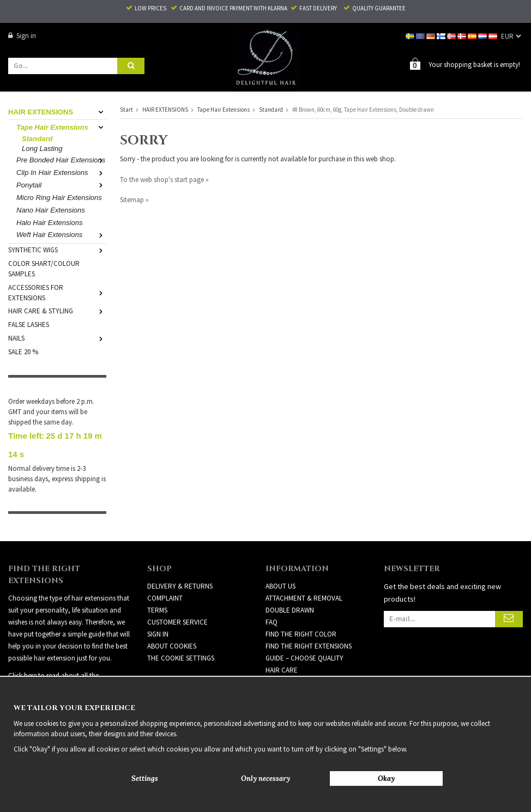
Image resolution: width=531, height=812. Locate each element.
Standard (37, 138)
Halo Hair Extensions (49, 222)
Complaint (165, 579)
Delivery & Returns (180, 567)
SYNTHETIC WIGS (57, 249)
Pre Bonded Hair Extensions (61, 159)
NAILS (57, 338)
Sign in (22, 36)
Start (126, 109)
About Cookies (172, 627)
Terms (157, 591)
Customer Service (177, 603)
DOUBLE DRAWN (290, 591)
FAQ (271, 603)
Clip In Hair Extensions (61, 172)
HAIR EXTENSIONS (57, 111)
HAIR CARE (282, 651)
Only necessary (265, 778)
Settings (145, 778)
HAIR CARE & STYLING (57, 310)
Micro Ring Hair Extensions (59, 197)
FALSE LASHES (29, 324)
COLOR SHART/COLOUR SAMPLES (44, 268)
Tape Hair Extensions (61, 127)
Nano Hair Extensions (51, 210)
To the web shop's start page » (164, 179)
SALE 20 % (23, 351)
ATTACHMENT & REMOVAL (304, 579)
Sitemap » (134, 199)
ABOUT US (280, 567)
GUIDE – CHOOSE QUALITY (304, 639)
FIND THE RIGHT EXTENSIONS (309, 627)
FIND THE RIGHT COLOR (301, 615)
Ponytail (61, 184)
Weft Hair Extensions (61, 234)
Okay (386, 778)
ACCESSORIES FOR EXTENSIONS (57, 292)
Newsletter (285, 663)
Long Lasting (42, 148)
